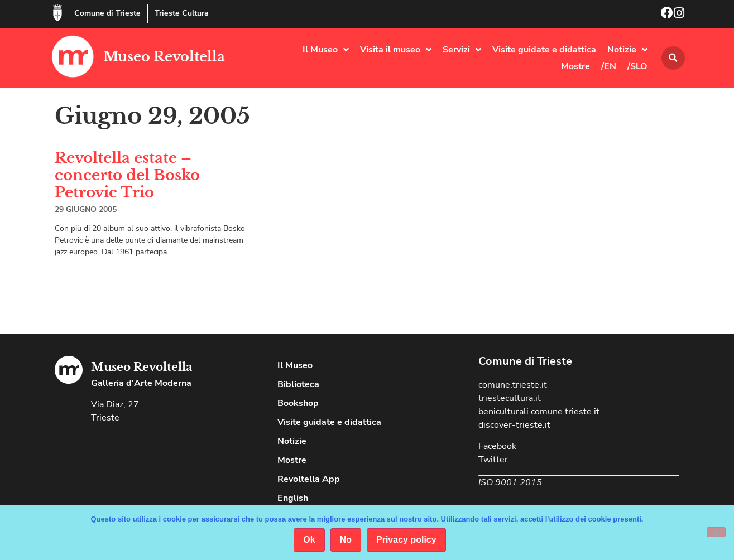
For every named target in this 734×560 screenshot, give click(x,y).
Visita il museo (396, 50)
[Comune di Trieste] (57, 13)
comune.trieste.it (513, 385)
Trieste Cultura (182, 13)
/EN (609, 66)
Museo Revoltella (164, 57)
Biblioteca (298, 384)
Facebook (497, 446)
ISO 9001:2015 (510, 482)
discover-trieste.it (514, 425)
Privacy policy (406, 540)
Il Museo (326, 50)
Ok (309, 540)
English (293, 498)
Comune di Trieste (107, 13)
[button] (673, 58)
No (346, 540)
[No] (716, 532)
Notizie (627, 50)
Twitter (493, 460)
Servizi (462, 50)
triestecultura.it (510, 398)
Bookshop (298, 403)
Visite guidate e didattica (544, 50)
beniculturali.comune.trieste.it (539, 412)
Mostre (575, 66)
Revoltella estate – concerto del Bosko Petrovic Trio (127, 175)
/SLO (637, 66)
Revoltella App (309, 479)
